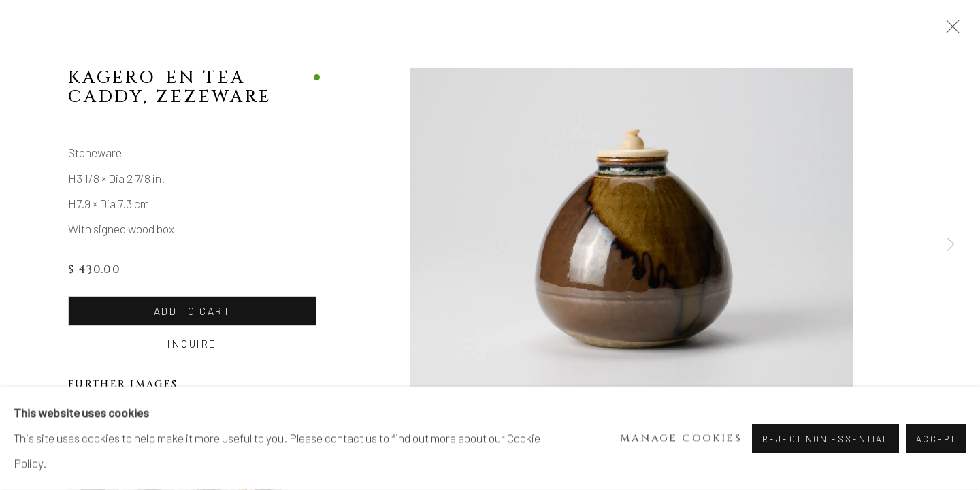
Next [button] (951, 245)
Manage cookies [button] (681, 439)
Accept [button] (936, 439)
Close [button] (949, 31)
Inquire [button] (191, 343)
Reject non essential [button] (826, 439)
